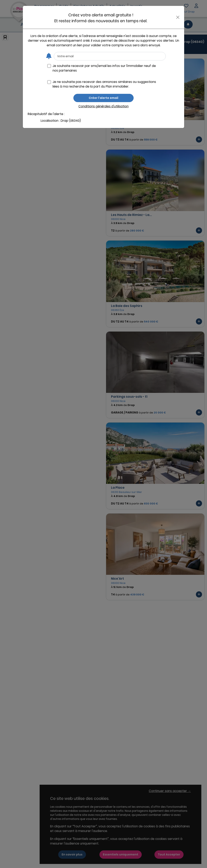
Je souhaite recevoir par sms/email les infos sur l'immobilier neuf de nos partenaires (104, 68)
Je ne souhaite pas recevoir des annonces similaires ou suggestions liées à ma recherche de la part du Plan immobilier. (104, 84)
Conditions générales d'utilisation (103, 106)
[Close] (178, 17)
